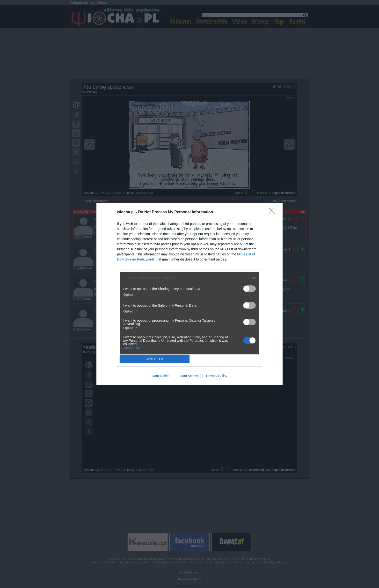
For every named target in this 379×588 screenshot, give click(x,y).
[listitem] (189, 278)
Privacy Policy (217, 376)
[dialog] (189, 294)
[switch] (249, 289)
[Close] (273, 212)
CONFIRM (155, 359)
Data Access (189, 376)
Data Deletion (162, 376)
